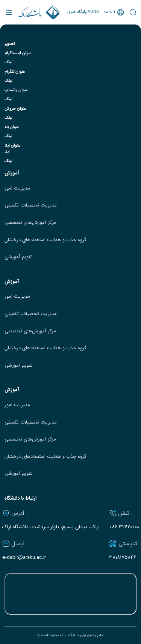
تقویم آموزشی (19, 257)
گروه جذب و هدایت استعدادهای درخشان (45, 240)
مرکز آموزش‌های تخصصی (30, 223)
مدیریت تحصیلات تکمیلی (31, 205)
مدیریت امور (17, 188)
